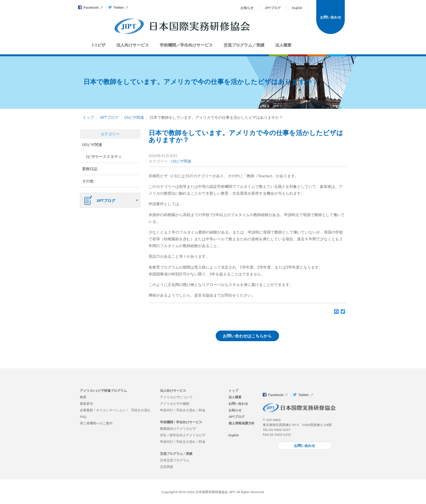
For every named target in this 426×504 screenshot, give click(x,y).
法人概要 (283, 45)
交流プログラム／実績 (244, 45)
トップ (88, 117)
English (297, 8)
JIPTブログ (273, 8)
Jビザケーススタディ (104, 156)
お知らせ (247, 8)
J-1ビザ (98, 45)
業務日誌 (90, 169)
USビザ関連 (134, 117)
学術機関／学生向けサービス (186, 45)
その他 (88, 181)
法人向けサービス (133, 45)
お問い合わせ (331, 17)
